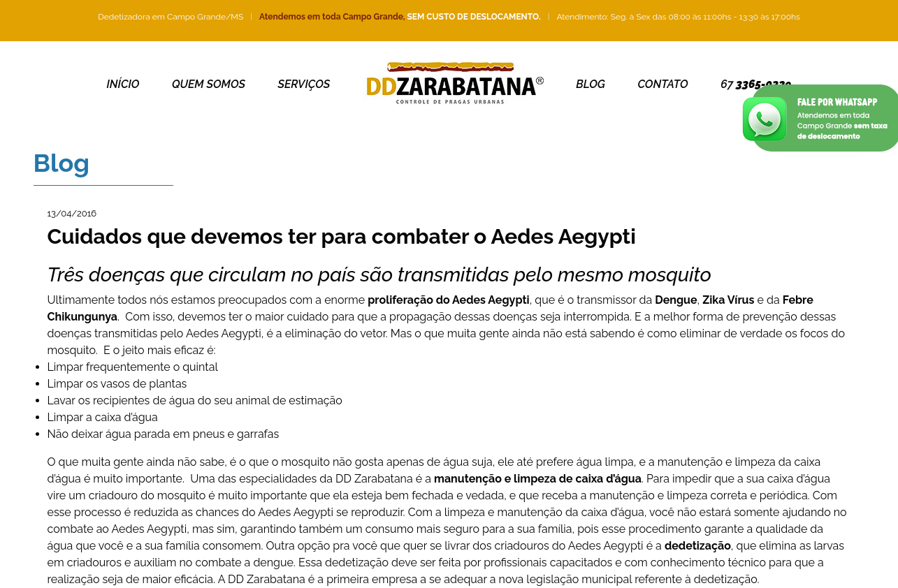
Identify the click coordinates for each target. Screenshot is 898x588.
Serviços (304, 84)
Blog (591, 84)
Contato (662, 84)
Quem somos (209, 84)
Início (123, 84)
